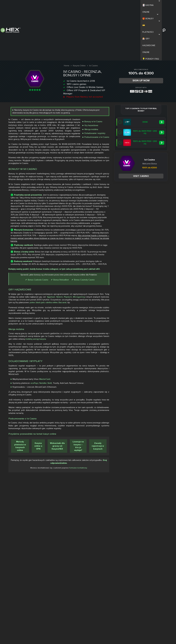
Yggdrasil (163, 384)
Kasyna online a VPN (139, 606)
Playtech (126, 387)
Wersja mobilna (150, 77)
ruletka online (161, 395)
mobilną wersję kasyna (138, 455)
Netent (118, 387)
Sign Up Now (144, 25)
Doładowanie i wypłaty (153, 80)
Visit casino (59, 117)
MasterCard (151, 513)
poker (137, 395)
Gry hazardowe (150, 73)
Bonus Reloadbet (156, 358)
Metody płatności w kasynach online (124, 606)
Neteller (149, 517)
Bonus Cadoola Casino (133, 358)
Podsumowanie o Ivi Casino (155, 84)
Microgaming (137, 387)
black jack (147, 395)
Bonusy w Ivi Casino (152, 69)
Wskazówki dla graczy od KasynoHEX (155, 606)
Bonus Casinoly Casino (143, 363)
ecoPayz (141, 517)
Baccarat (118, 398)
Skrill (156, 517)
